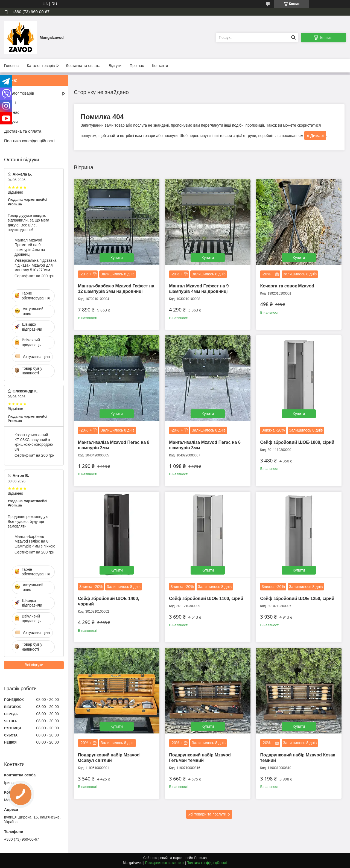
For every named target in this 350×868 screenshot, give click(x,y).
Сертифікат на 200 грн (34, 276)
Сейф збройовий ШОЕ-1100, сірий (206, 598)
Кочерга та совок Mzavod (287, 286)
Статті (10, 103)
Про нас (137, 66)
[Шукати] (293, 38)
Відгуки (115, 66)
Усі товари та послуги (207, 814)
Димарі (317, 136)
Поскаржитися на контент (165, 863)
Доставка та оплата (83, 66)
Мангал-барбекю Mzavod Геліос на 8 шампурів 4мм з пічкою (35, 541)
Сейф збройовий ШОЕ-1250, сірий (297, 598)
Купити (117, 258)
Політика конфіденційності (29, 141)
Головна (11, 66)
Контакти (160, 66)
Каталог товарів (41, 66)
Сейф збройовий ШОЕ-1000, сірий (297, 442)
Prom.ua (201, 858)
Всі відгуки (34, 665)
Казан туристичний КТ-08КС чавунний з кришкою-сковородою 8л (34, 442)
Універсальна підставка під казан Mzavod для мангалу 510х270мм (35, 265)
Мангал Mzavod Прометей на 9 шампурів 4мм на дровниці (30, 247)
